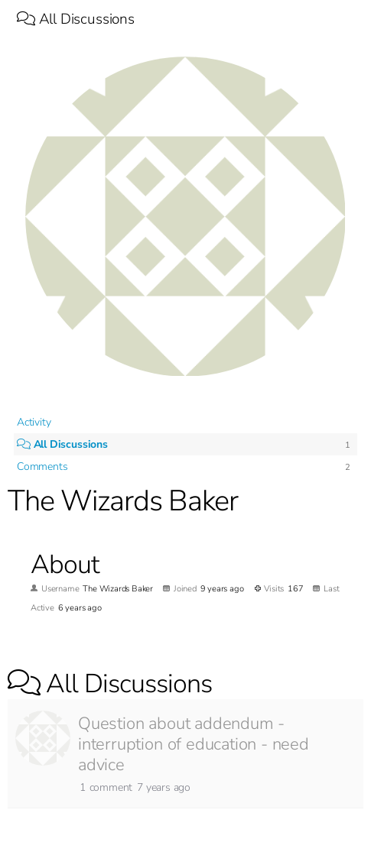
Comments (42, 466)
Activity (34, 422)
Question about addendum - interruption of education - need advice (194, 744)
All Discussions (76, 19)
